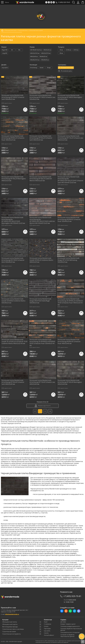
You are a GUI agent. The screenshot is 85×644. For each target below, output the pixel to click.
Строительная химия (9, 631)
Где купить (47, 631)
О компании (48, 624)
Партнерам (47, 629)
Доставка (63, 622)
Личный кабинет (49, 635)
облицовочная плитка (76, 579)
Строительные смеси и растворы (13, 629)
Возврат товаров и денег (68, 624)
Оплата (46, 626)
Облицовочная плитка (10, 622)
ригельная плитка (69, 581)
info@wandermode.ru (12, 614)
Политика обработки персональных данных (71, 629)
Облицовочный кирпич (10, 624)
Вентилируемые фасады (10, 627)
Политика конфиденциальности (70, 626)
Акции (46, 622)
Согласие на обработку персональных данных (67, 636)
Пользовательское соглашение (70, 632)
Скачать (46, 633)
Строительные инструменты (12, 634)
